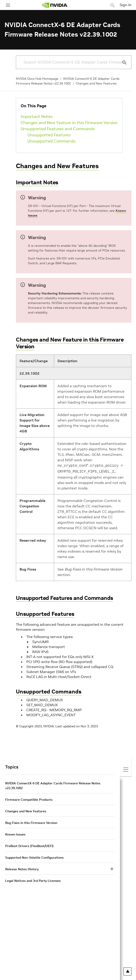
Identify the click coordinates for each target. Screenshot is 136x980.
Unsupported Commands (51, 141)
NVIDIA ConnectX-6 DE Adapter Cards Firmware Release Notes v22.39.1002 (53, 785)
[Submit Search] (122, 62)
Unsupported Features (49, 135)
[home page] (55, 5)
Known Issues (15, 833)
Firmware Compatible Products (29, 799)
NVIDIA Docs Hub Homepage (37, 79)
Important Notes (37, 116)
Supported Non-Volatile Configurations (34, 857)
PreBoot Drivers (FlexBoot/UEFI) (29, 845)
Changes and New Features (96, 83)
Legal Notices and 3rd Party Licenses (33, 880)
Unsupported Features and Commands (58, 129)
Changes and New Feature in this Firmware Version (69, 123)
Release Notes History (22, 868)
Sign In (126, 5)
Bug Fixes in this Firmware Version (31, 822)
